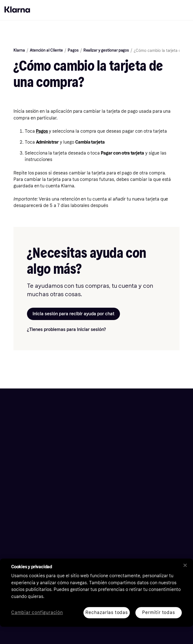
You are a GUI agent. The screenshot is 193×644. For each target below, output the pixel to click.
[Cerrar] (185, 565)
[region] (97, 593)
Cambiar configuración (37, 613)
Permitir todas (158, 612)
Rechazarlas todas (107, 612)
